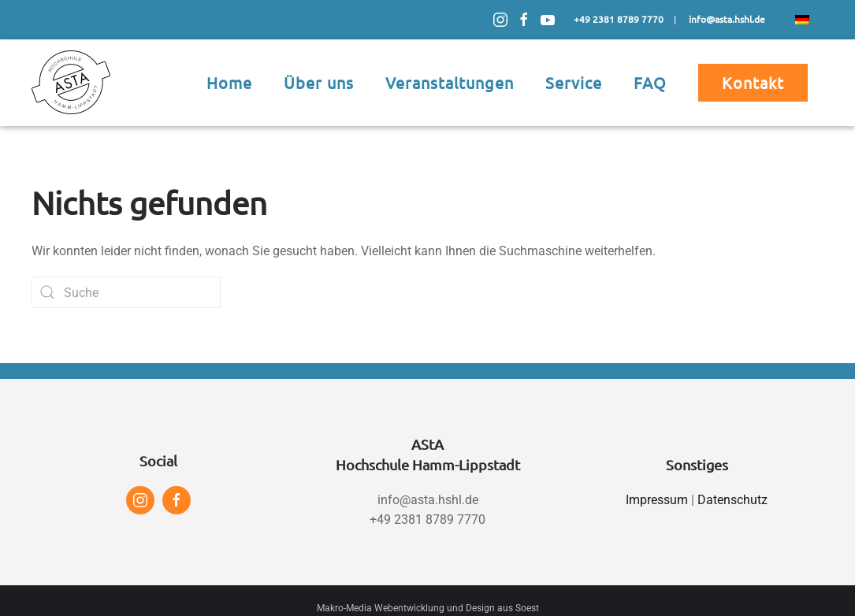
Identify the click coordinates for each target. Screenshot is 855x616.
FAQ (650, 82)
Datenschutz (732, 500)
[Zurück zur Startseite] (71, 83)
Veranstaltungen (450, 82)
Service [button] (574, 82)
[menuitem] (802, 20)
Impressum (657, 500)
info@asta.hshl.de (428, 500)
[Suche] (126, 292)
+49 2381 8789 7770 (427, 520)
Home (229, 82)
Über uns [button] (319, 82)
